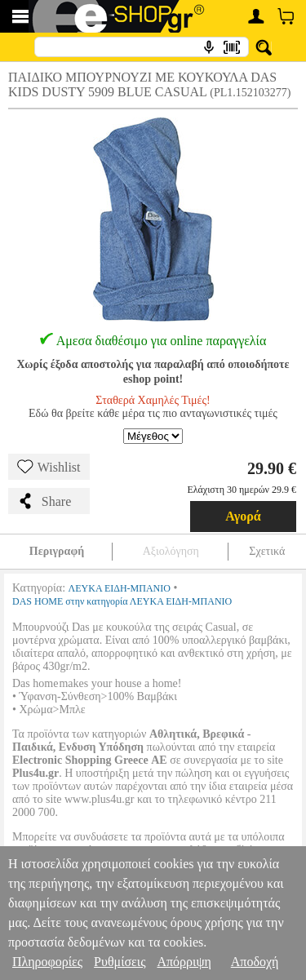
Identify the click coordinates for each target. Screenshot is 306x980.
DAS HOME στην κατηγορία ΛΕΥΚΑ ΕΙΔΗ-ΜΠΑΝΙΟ (122, 601)
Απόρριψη (184, 962)
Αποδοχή (255, 962)
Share (44, 501)
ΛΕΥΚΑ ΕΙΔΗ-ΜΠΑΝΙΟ (120, 588)
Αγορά (243, 516)
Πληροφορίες (47, 962)
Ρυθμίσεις (120, 962)
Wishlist (49, 467)
